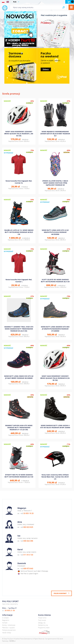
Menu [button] (71, 7)
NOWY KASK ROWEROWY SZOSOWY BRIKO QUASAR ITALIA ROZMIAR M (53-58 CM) (55, 378)
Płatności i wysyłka (8, 628)
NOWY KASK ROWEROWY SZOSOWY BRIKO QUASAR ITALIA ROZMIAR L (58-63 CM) (19, 134)
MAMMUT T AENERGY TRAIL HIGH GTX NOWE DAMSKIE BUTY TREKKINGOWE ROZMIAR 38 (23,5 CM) (19, 329)
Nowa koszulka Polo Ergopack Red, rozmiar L (19, 281)
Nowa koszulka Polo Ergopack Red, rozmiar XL (19, 182)
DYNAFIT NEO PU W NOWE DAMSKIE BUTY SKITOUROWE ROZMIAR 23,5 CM (19, 476)
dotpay (44, 632)
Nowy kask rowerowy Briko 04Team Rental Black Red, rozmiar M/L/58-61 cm (55, 477)
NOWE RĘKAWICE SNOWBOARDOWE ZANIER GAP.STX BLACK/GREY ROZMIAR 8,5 (55, 134)
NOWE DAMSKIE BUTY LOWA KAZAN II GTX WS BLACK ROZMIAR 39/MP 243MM (55, 426)
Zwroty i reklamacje (9, 625)
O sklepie (5, 618)
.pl (12, 641)
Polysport (5, 8)
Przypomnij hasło (44, 628)
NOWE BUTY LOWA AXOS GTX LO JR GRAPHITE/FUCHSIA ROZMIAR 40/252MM (55, 232)
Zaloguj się (42, 623)
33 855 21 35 (10, 610)
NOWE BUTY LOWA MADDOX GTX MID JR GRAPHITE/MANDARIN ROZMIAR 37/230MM (55, 329)
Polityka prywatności (9, 630)
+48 (27, 513)
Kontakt (5, 623)
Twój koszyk (42, 620)
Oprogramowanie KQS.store (54, 639)
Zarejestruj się (43, 625)
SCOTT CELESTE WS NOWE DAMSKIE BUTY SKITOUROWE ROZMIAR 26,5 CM (55, 281)
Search (64, 7)
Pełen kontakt (60, 593)
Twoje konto (42, 618)
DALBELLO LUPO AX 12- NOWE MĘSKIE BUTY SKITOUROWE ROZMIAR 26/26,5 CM (19, 232)
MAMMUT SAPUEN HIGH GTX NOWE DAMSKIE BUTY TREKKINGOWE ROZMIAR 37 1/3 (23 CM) (19, 428)
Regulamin (6, 620)
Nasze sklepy (7, 633)
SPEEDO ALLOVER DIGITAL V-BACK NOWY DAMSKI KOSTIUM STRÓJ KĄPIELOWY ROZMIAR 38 (55, 183)
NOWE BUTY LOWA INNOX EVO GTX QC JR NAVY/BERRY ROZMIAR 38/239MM (19, 377)
